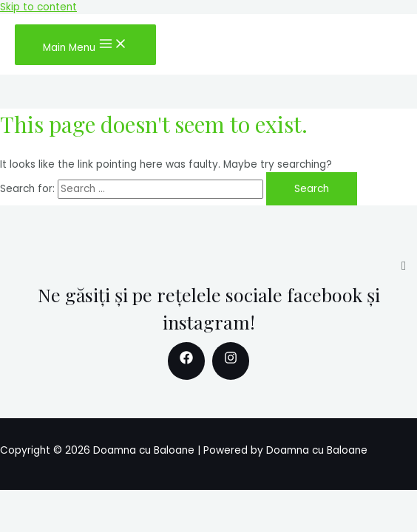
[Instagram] (231, 361)
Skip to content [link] (38, 7)
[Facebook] (186, 361)
